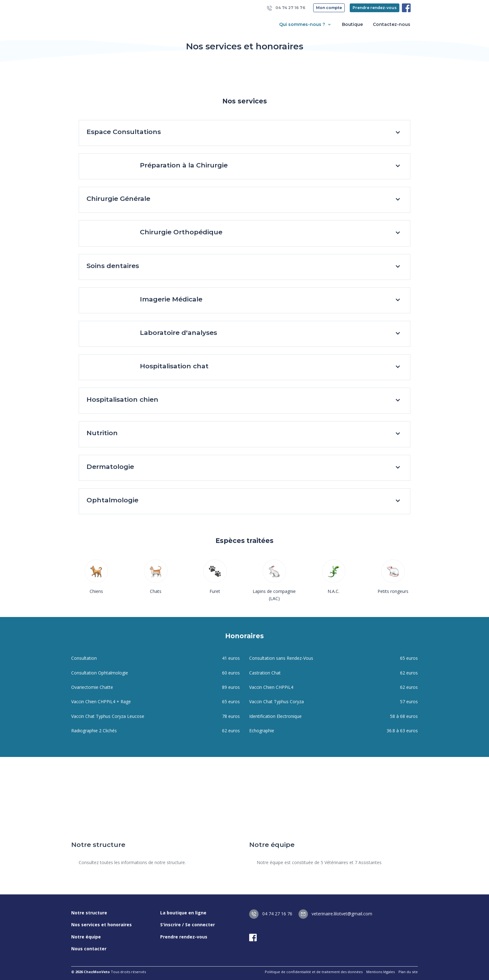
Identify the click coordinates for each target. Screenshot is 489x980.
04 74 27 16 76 (286, 8)
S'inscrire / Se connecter (188, 925)
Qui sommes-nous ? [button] (306, 25)
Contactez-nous (392, 24)
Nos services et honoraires (101, 925)
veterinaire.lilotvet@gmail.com (335, 914)
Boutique (352, 24)
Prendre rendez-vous (375, 8)
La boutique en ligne (183, 913)
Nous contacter (89, 949)
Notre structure (89, 913)
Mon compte (329, 8)
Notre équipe (86, 937)
